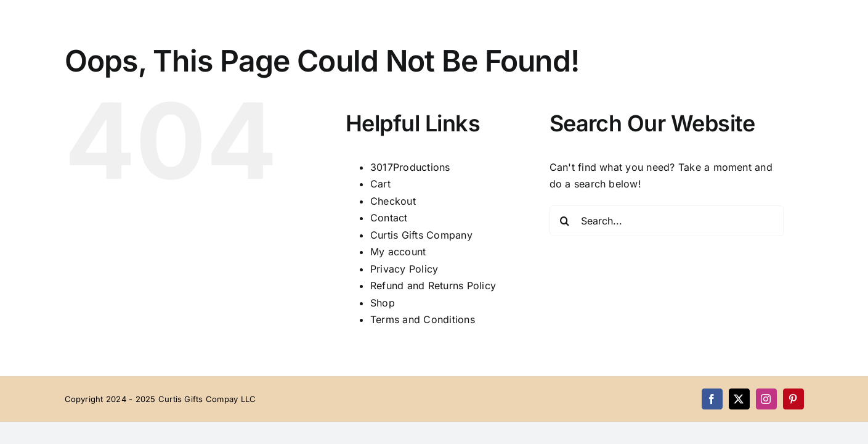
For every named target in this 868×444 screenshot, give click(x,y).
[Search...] (667, 221)
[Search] (565, 221)
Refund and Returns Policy (433, 286)
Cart (380, 184)
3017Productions (410, 167)
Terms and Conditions (423, 319)
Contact (389, 218)
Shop (383, 303)
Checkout (393, 201)
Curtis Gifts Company (421, 235)
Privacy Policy (404, 269)
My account (398, 252)
